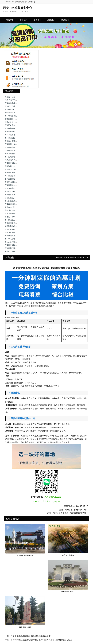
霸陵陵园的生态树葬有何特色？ (17, 166)
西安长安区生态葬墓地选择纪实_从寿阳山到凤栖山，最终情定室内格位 (41, 640)
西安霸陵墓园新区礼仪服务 (15, 163)
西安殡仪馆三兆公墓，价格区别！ (18, 220)
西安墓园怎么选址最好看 (14, 185)
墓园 (66, 258)
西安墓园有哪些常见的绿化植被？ (18, 147)
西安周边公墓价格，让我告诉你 (17, 106)
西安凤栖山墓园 (25, 627)
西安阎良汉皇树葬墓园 (25, 555)
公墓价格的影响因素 (12, 207)
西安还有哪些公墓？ (12, 125)
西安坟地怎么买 (11, 116)
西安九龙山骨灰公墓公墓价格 (16, 157)
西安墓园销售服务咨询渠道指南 (17, 223)
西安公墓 (81, 258)
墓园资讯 (73, 258)
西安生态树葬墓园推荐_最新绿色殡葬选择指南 (31, 636)
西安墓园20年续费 (12, 144)
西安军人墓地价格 (12, 239)
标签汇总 (32, 2)
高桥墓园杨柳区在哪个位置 (15, 214)
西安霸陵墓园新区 (68, 592)
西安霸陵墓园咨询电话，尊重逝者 (18, 138)
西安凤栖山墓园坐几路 (13, 236)
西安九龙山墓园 (68, 555)
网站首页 (10, 20)
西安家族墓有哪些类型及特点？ (17, 135)
